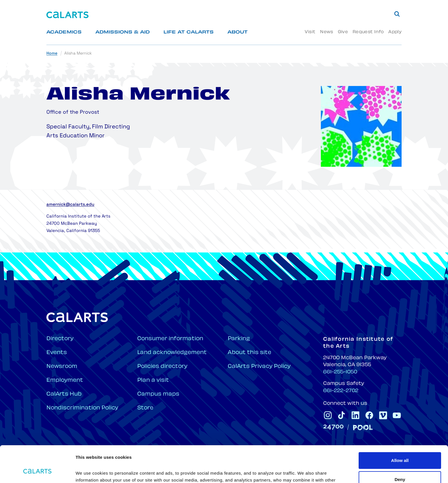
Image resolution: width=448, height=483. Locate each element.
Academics (64, 32)
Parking (239, 339)
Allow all (400, 429)
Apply (395, 32)
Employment (65, 380)
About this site (250, 353)
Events (57, 353)
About (238, 32)
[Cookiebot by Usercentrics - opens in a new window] (37, 472)
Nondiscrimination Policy (82, 408)
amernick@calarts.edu (70, 205)
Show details (89, 472)
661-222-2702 (341, 391)
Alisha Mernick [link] (78, 54)
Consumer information (170, 339)
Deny (400, 448)
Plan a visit (153, 380)
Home (52, 54)
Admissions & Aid (123, 32)
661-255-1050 (340, 372)
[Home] (67, 15)
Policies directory (162, 367)
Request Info (368, 32)
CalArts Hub (64, 394)
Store (145, 408)
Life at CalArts (189, 32)
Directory (60, 339)
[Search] (397, 14)
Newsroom (62, 367)
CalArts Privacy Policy (259, 367)
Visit (310, 32)
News (326, 32)
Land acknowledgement (172, 353)
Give (343, 32)
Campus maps (158, 394)
